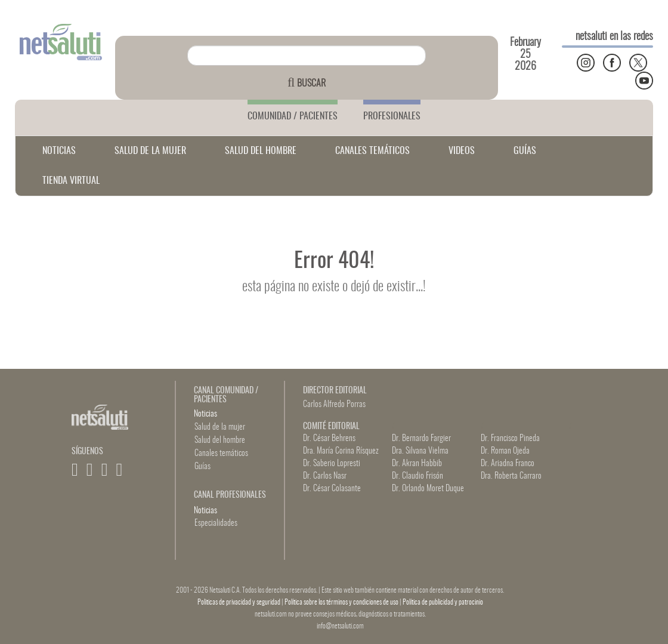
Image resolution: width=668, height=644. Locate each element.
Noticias (205, 414)
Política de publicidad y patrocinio (443, 602)
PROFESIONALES (392, 116)
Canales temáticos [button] (221, 454)
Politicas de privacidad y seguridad (239, 602)
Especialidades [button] (216, 523)
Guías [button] (202, 467)
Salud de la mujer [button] (220, 427)
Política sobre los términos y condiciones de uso (342, 602)
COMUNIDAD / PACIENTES (293, 116)
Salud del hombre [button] (220, 440)
